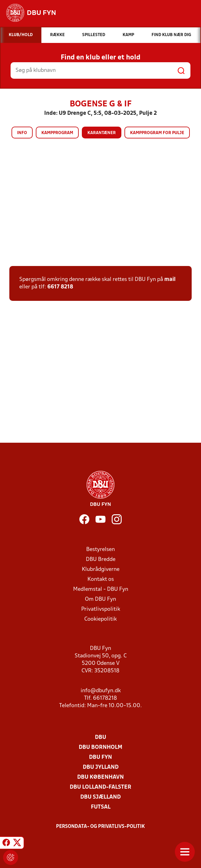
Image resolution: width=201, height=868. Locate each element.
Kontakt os (101, 579)
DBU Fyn (100, 757)
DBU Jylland (101, 767)
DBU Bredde (101, 560)
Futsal (101, 807)
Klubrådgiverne (101, 569)
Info (22, 133)
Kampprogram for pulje (157, 133)
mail (170, 280)
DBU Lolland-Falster (100, 787)
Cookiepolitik (100, 619)
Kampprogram (57, 133)
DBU (100, 737)
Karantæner (102, 133)
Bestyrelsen (100, 550)
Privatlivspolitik (101, 609)
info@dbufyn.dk (101, 691)
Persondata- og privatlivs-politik (100, 827)
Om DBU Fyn (100, 599)
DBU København (100, 777)
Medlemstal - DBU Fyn (101, 589)
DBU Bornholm (100, 747)
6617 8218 (60, 287)
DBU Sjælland (100, 797)
